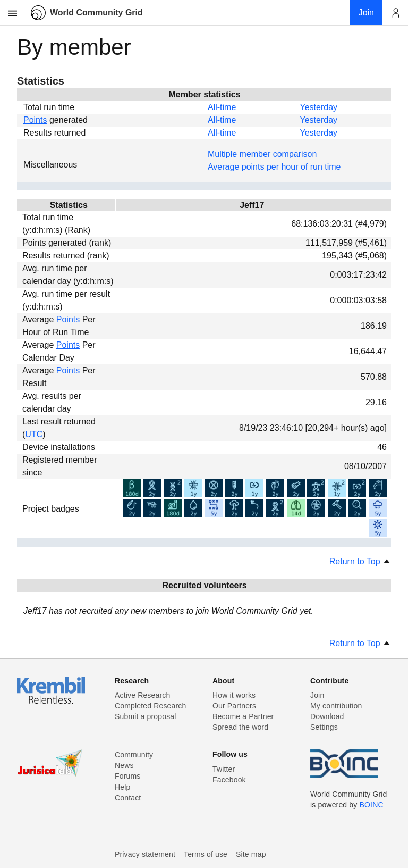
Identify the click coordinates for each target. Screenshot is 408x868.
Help (122, 787)
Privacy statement (145, 854)
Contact (128, 798)
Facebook (229, 780)
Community (134, 755)
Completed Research (150, 706)
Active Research (142, 695)
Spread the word (240, 727)
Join (317, 695)
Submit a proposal (146, 716)
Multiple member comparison (262, 154)
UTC (34, 434)
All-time (222, 107)
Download (327, 716)
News (124, 765)
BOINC (372, 805)
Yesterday (318, 107)
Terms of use (206, 854)
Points (35, 120)
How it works (234, 695)
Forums (127, 776)
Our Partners (234, 706)
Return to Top (360, 561)
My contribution (336, 706)
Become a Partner (243, 716)
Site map (251, 854)
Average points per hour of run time (274, 167)
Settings (324, 727)
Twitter (224, 769)
